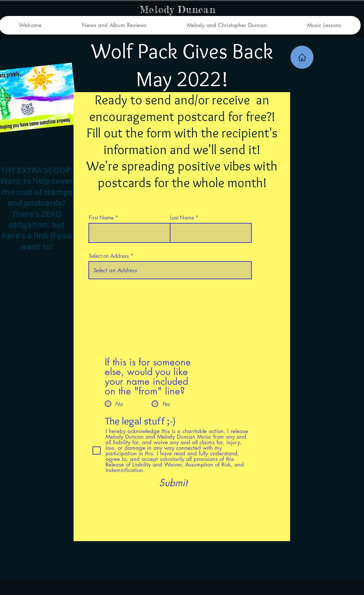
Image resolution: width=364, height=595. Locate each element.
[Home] (302, 57)
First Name (101, 218)
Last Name (182, 218)
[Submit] (173, 483)
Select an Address (109, 256)
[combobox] (170, 270)
